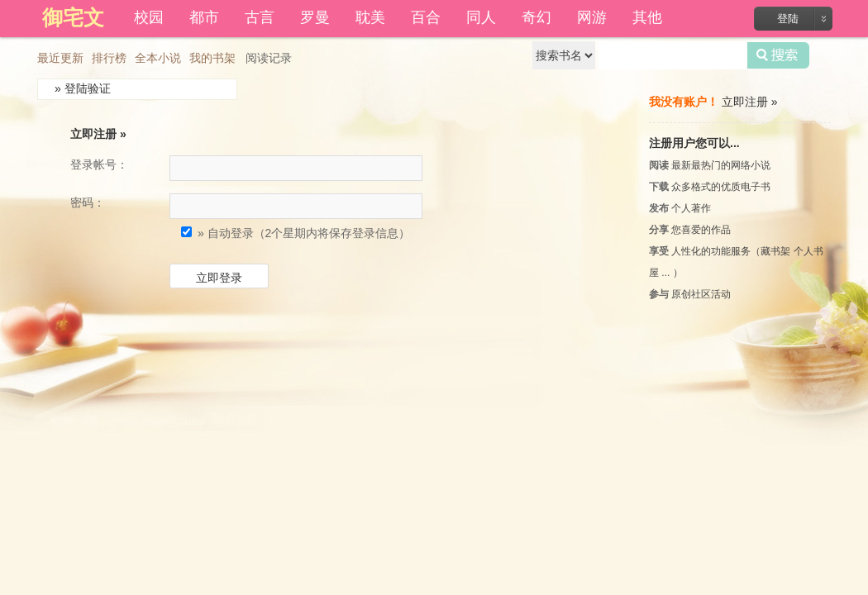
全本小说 (158, 58)
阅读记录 (269, 58)
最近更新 (60, 58)
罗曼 (315, 17)
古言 (260, 17)
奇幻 (537, 17)
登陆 (788, 19)
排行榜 (109, 58)
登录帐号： (99, 164)
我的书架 (212, 58)
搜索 (778, 55)
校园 (149, 17)
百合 (426, 17)
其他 (647, 17)
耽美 (370, 17)
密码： (88, 202)
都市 (204, 17)
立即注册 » (98, 134)
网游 (592, 17)
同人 (481, 17)
